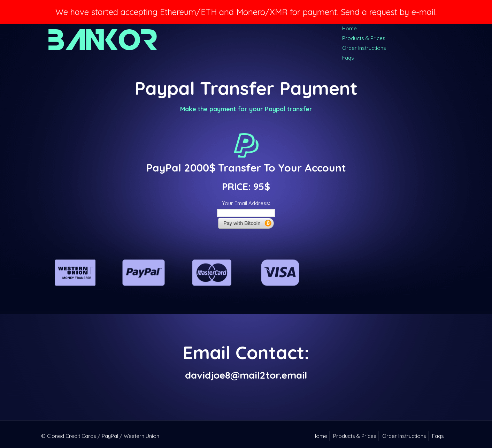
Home (349, 28)
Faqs (348, 58)
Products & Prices (364, 38)
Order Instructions (364, 48)
